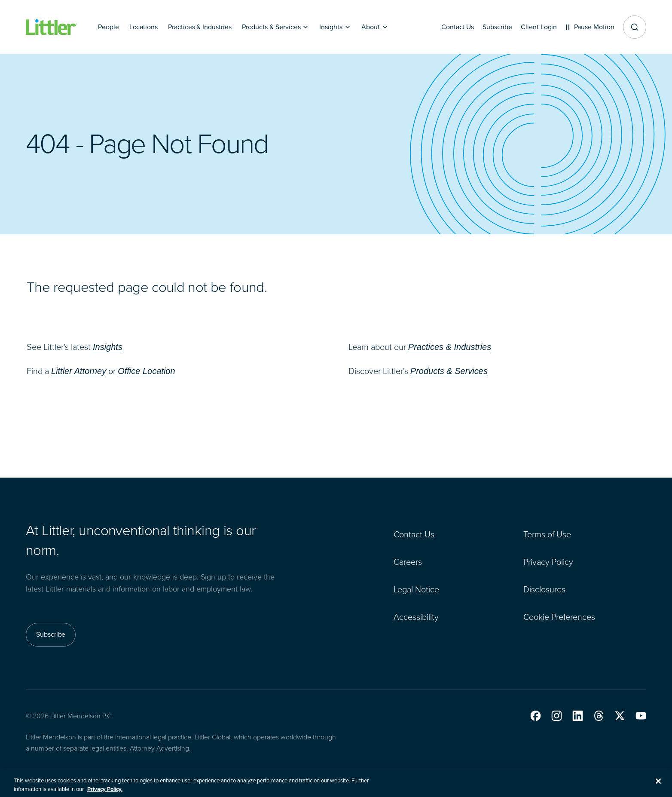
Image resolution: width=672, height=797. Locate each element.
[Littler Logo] (52, 27)
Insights (108, 347)
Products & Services (449, 371)
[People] (108, 27)
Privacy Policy (548, 562)
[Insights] (335, 27)
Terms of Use (547, 534)
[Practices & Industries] (200, 27)
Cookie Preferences (559, 617)
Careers (408, 562)
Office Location (146, 371)
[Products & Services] (276, 27)
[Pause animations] (588, 27)
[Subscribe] (492, 27)
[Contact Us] (451, 27)
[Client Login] (536, 27)
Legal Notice (416, 589)
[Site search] (635, 27)
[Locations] (144, 27)
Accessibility (416, 617)
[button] (536, 716)
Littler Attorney (79, 371)
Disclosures (544, 589)
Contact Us (414, 534)
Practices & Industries (450, 347)
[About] (375, 27)
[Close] (658, 786)
